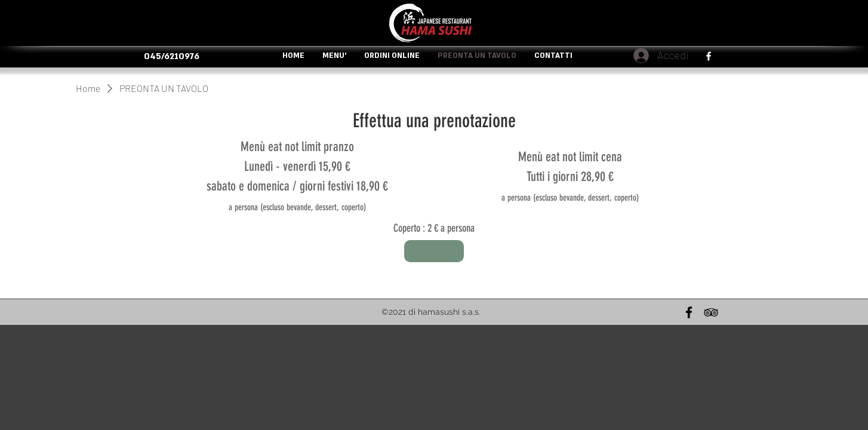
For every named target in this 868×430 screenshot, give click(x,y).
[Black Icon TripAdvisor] (711, 312)
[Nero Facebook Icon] (689, 312)
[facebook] (709, 56)
